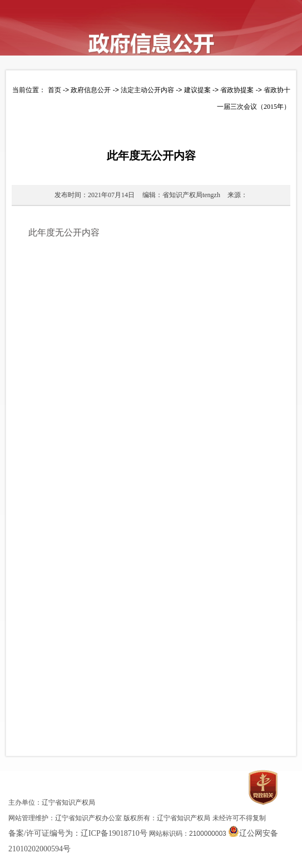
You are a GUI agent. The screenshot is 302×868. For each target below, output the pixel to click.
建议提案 (197, 90)
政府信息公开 (91, 90)
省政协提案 (237, 90)
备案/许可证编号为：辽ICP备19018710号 (78, 833)
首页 (55, 90)
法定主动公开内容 (147, 90)
